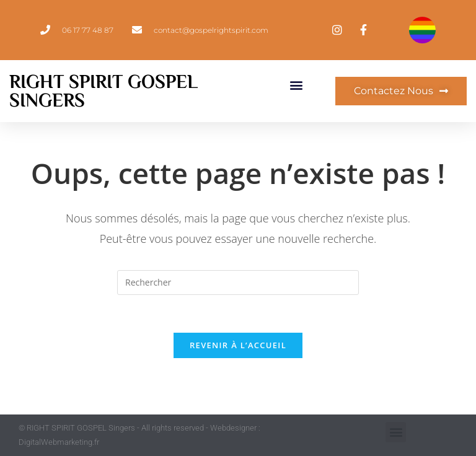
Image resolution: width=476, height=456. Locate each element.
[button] (297, 85)
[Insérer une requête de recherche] (238, 283)
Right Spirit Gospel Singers (104, 91)
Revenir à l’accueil (238, 345)
